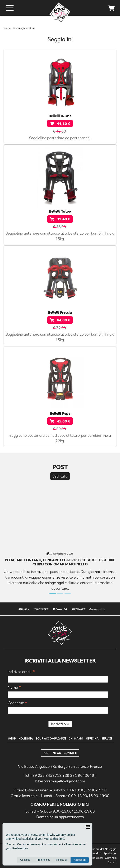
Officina (92, 738)
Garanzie (111, 858)
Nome (15, 688)
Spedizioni (110, 853)
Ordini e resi (95, 858)
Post (46, 753)
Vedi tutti (60, 476)
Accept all (80, 860)
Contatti (70, 753)
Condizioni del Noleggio (101, 849)
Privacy (112, 862)
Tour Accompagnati (51, 738)
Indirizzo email (21, 672)
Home (7, 28)
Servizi (107, 738)
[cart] (111, 9)
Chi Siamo (76, 738)
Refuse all (62, 860)
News (57, 753)
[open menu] (10, 8)
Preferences (43, 860)
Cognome (18, 703)
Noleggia (26, 738)
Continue (25, 860)
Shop (12, 738)
